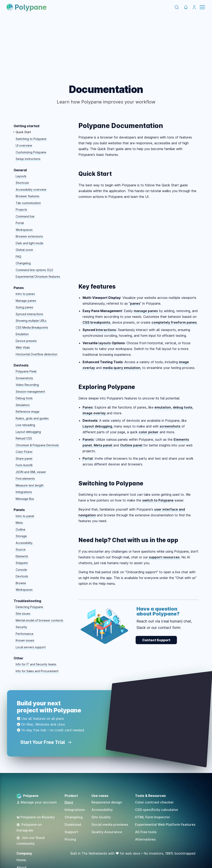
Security (21, 627)
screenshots (170, 426)
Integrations (24, 492)
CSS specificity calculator (157, 810)
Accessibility (24, 543)
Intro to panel (25, 516)
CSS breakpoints (96, 322)
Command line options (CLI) (34, 270)
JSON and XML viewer (31, 472)
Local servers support (31, 647)
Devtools (22, 576)
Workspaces (24, 230)
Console (21, 570)
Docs (69, 802)
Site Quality (101, 817)
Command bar (25, 216)
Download (73, 825)
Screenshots (24, 378)
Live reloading (25, 425)
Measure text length (30, 485)
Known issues (25, 640)
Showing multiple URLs (31, 321)
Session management (30, 392)
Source (21, 549)
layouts (105, 343)
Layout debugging (28, 432)
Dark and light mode (30, 243)
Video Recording (27, 385)
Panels (88, 439)
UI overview (24, 145)
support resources (164, 557)
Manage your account (37, 802)
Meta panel (103, 445)
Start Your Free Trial (46, 742)
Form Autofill (24, 465)
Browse (21, 583)
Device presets (26, 341)
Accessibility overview (31, 190)
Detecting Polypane (29, 607)
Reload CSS (24, 438)
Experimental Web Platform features (165, 825)
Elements (22, 556)
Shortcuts (22, 183)
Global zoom (24, 250)
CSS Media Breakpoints (32, 327)
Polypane (27, 7)
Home (21, 860)
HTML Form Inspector (153, 817)
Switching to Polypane (31, 139)
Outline (21, 529)
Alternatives (145, 839)
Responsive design (107, 802)
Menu (202, 7)
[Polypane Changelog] (186, 7)
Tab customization (28, 203)
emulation (163, 407)
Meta (19, 523)
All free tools (146, 832)
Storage (21, 536)
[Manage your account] (194, 7)
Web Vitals (23, 347)
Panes (88, 407)
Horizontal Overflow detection (37, 354)
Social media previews (110, 825)
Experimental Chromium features (38, 277)
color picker (149, 432)
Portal (20, 223)
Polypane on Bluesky (36, 817)
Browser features (28, 196)
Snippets (22, 563)
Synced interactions (29, 314)
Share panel (24, 459)
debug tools (183, 407)
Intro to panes (25, 294)
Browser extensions (29, 236)
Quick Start (23, 132)
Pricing (70, 839)
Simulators (23, 405)
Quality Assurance (107, 832)
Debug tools (24, 398)
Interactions (106, 330)
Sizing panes (24, 307)
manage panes (146, 311)
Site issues (23, 614)
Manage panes (26, 301)
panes (135, 303)
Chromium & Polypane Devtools (37, 445)
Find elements (25, 479)
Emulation (22, 334)
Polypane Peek (26, 371)
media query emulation (122, 368)
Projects (21, 210)
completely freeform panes (174, 322)
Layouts (21, 176)
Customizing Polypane (31, 152)
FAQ (18, 257)
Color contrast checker (154, 802)
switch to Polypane (158, 500)
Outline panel (131, 445)
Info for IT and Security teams (36, 664)
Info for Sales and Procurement (37, 671)
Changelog (23, 263)
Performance (25, 634)
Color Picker (24, 452)
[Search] (177, 7)
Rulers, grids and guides (32, 418)
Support (71, 832)
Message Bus (25, 499)
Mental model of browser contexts (39, 620)
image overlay (94, 413)
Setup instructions (28, 159)
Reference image (28, 412)
